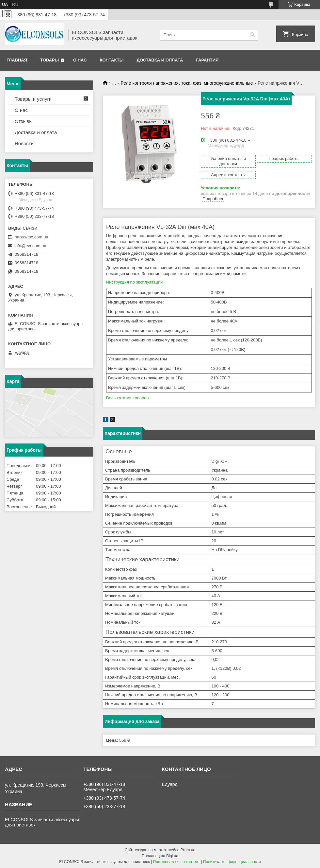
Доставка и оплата (160, 60)
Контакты (112, 60)
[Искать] (252, 35)
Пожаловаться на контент (176, 862)
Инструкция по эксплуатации (134, 282)
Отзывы (24, 121)
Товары (49, 60)
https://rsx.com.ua (32, 237)
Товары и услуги (33, 99)
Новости (24, 143)
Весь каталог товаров (127, 398)
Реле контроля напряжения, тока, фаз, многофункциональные (187, 83)
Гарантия (207, 60)
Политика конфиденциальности (232, 862)
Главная (17, 60)
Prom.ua (188, 850)
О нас (80, 60)
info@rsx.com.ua (30, 246)
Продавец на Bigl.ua (160, 856)
